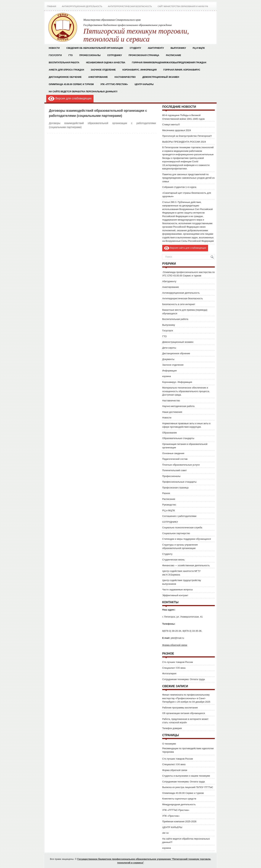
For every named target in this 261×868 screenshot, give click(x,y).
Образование (170, 433)
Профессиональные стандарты (179, 482)
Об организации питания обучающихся (184, 713)
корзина (167, 376)
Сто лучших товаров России (178, 662)
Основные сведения (173, 453)
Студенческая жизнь (173, 560)
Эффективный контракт (175, 595)
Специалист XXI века (174, 668)
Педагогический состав (175, 459)
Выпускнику (169, 325)
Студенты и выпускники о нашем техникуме (186, 776)
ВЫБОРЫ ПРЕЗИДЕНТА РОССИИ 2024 (184, 142)
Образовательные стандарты (178, 438)
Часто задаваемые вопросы (178, 590)
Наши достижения (172, 412)
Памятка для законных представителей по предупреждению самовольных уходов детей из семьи (188, 178)
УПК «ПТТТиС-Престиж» (114, 84)
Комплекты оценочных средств (179, 799)
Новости (54, 48)
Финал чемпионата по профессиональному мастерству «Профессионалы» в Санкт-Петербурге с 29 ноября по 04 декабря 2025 (186, 698)
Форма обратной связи (175, 645)
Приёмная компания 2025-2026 (179, 821)
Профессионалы (90, 55)
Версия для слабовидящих (70, 99)
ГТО (71, 55)
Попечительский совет (174, 470)
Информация (169, 371)
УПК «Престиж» (171, 816)
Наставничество (125, 77)
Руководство (169, 505)
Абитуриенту (169, 281)
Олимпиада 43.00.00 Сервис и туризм (71, 84)
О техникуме (169, 744)
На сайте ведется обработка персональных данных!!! (83, 92)
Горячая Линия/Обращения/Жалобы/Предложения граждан (169, 63)
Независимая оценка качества (106, 63)
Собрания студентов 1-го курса (179, 187)
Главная (51, 6)
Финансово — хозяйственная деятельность (186, 565)
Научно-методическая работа (178, 406)
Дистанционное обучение (65, 77)
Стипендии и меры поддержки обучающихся (187, 539)
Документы (168, 359)
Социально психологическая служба (182, 527)
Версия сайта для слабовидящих (185, 248)
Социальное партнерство (176, 533)
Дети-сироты (169, 348)
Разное (166, 493)
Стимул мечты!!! (171, 125)
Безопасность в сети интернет (179, 304)
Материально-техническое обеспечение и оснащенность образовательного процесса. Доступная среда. (186, 391)
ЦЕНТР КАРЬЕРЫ (144, 84)
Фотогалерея (169, 673)
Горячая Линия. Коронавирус (182, 70)
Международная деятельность (179, 804)
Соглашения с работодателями (179, 516)
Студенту (167, 554)
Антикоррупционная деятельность (82, 6)
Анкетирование (98, 77)
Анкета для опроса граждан (66, 70)
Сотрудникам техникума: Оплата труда (184, 679)
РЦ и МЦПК (199, 48)
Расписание (173, 55)
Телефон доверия (172, 728)
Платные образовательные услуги (181, 465)
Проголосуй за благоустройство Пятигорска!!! (187, 136)
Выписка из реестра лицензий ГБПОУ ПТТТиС (188, 787)
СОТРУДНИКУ (115, 55)
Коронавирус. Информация (140, 70)
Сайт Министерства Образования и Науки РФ (183, 6)
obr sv (165, 833)
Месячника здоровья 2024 (177, 130)
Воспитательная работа (64, 63)
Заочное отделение (103, 70)
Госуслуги (55, 55)
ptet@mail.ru (177, 638)
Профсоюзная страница (144, 55)
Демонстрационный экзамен (161, 77)
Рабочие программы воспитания (180, 708)
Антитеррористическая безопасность (130, 6)
